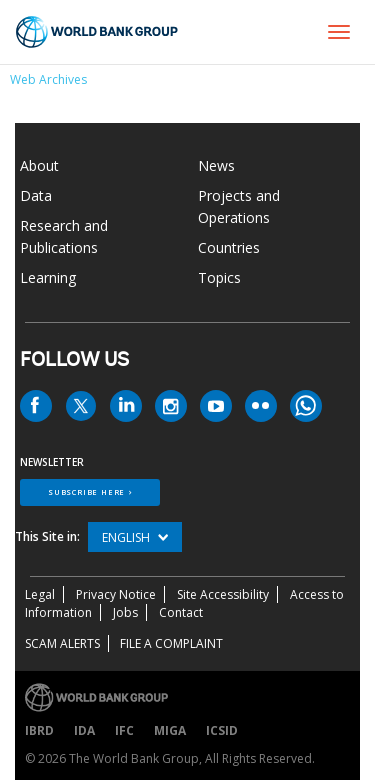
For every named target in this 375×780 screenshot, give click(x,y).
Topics (219, 277)
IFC (124, 730)
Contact (181, 612)
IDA (84, 730)
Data (36, 195)
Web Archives (48, 79)
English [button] (135, 537)
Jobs (125, 612)
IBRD (39, 730)
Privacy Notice (116, 594)
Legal (40, 594)
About (39, 165)
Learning (48, 277)
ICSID (222, 730)
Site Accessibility (223, 594)
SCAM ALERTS (62, 643)
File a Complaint (171, 643)
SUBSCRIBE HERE (86, 492)
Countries (229, 247)
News (216, 165)
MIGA (170, 730)
